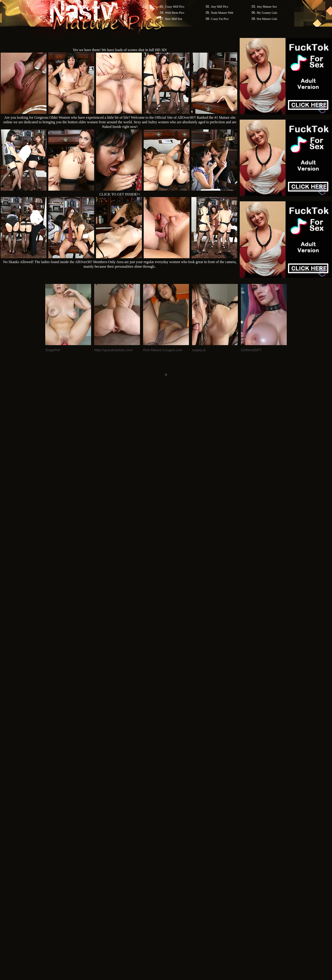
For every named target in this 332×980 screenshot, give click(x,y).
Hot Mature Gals (267, 19)
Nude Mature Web (222, 13)
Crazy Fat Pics (220, 19)
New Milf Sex (174, 19)
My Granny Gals (267, 13)
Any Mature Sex (267, 7)
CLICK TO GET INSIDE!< (120, 194)
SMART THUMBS (177, 796)
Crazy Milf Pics (175, 7)
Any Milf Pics (220, 7)
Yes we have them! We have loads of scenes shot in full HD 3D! (120, 50)
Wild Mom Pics (175, 13)
